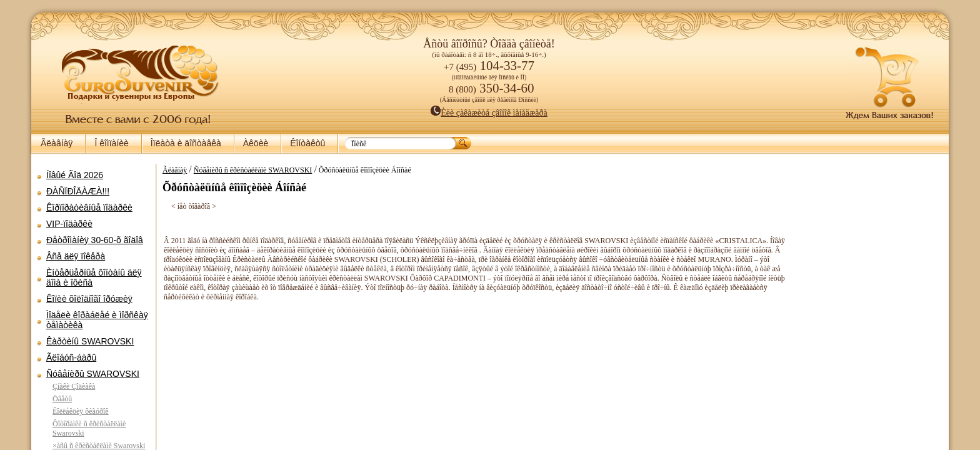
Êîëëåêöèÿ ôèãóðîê (81, 411)
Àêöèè (256, 143)
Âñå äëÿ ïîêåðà (76, 256)
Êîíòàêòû (307, 143)
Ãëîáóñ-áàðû (71, 357)
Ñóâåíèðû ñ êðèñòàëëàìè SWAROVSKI (253, 170)
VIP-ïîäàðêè (69, 224)
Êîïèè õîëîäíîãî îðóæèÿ (89, 299)
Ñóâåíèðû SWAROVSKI (93, 374)
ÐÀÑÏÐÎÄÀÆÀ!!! (78, 191)
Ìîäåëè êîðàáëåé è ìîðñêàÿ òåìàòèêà (97, 320)
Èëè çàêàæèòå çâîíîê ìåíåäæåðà (489, 113)
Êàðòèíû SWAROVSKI (90, 341)
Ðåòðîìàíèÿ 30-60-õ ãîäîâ (95, 240)
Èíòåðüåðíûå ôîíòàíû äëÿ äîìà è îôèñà (94, 277)
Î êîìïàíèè (111, 143)
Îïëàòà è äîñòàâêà (186, 143)
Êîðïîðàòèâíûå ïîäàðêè (89, 207)
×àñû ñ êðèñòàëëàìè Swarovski (99, 446)
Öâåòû (62, 399)
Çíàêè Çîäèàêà (74, 386)
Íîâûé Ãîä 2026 (75, 175)
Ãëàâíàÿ (57, 143)
